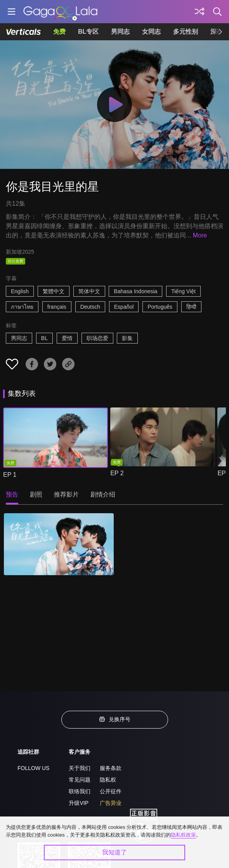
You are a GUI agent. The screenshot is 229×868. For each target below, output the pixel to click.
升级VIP (79, 803)
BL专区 (88, 32)
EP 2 (117, 473)
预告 (12, 494)
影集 (127, 338)
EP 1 (10, 475)
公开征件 (111, 791)
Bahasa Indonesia (135, 291)
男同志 (120, 32)
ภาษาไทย (22, 307)
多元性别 (186, 32)
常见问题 (80, 780)
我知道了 (114, 852)
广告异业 (111, 803)
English (20, 291)
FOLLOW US (33, 768)
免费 (59, 32)
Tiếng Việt (183, 291)
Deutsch (90, 307)
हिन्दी (191, 307)
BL (44, 338)
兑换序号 (114, 719)
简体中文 (89, 291)
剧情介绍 (103, 494)
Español (124, 307)
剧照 (36, 494)
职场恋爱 (97, 338)
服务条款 (111, 768)
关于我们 (80, 768)
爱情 (67, 338)
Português (160, 307)
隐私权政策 (183, 835)
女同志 (151, 32)
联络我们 (80, 791)
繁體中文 (54, 291)
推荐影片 (66, 494)
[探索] (200, 12)
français (57, 307)
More (200, 235)
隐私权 (108, 780)
